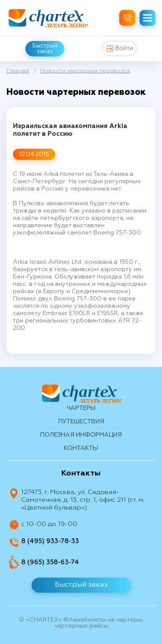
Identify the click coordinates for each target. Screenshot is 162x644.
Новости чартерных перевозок (85, 71)
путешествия (81, 422)
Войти (119, 48)
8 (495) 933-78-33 (50, 541)
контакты (81, 448)
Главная (18, 71)
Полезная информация (81, 435)
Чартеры (81, 408)
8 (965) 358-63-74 (50, 562)
